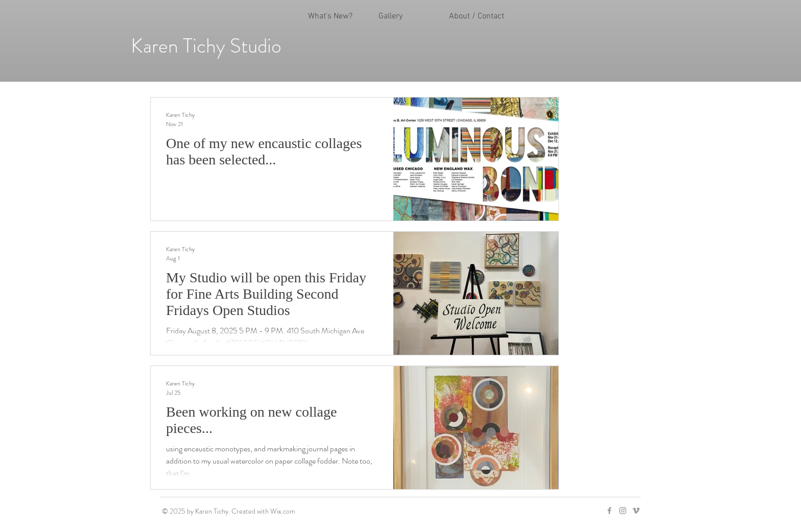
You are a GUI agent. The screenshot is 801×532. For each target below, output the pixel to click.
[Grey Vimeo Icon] (636, 511)
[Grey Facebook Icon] (609, 511)
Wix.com (283, 511)
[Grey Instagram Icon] (623, 511)
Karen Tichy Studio (206, 46)
